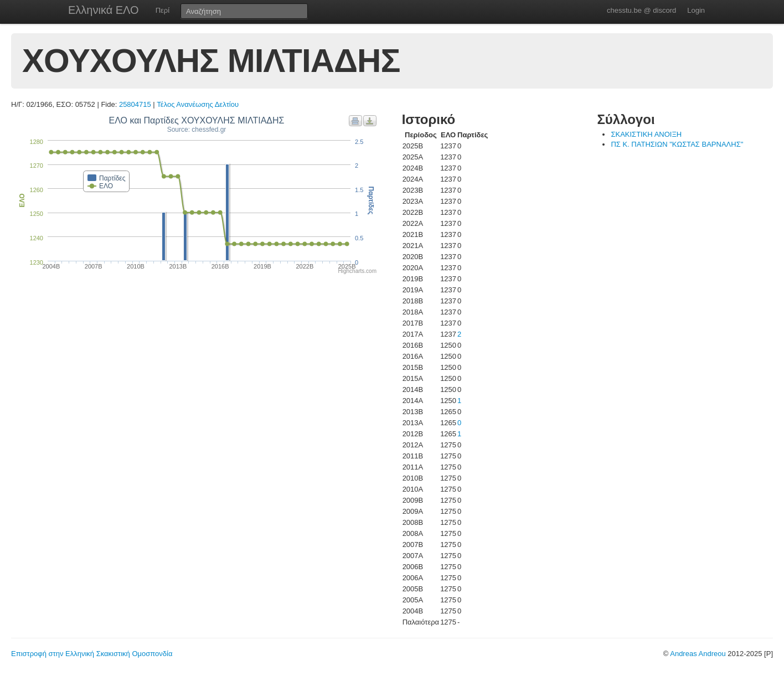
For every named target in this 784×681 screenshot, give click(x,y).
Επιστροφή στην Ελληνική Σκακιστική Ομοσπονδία (92, 654)
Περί (163, 10)
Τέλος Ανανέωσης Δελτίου (198, 104)
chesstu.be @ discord (641, 10)
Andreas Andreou (698, 654)
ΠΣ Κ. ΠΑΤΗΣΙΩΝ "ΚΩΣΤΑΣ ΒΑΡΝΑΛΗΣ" (677, 144)
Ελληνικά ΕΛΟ (104, 10)
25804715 (135, 104)
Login (696, 10)
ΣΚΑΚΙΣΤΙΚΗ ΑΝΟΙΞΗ (646, 134)
